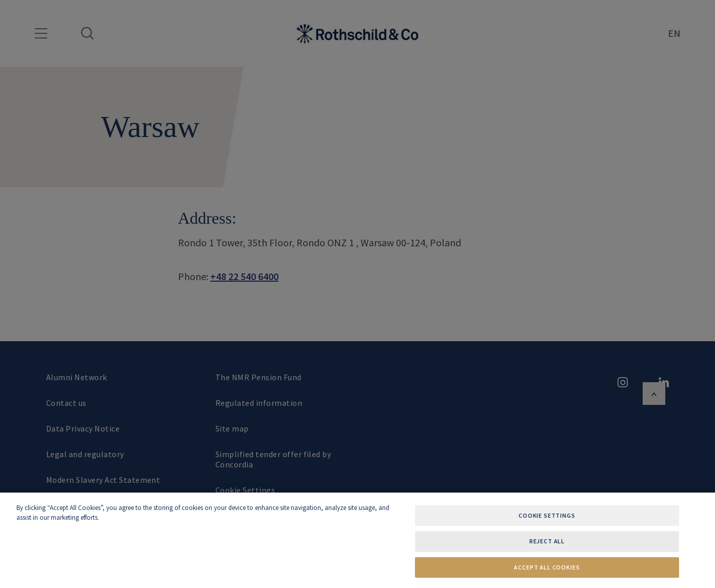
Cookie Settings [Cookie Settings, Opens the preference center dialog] (547, 515)
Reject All (547, 541)
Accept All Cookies (547, 567)
